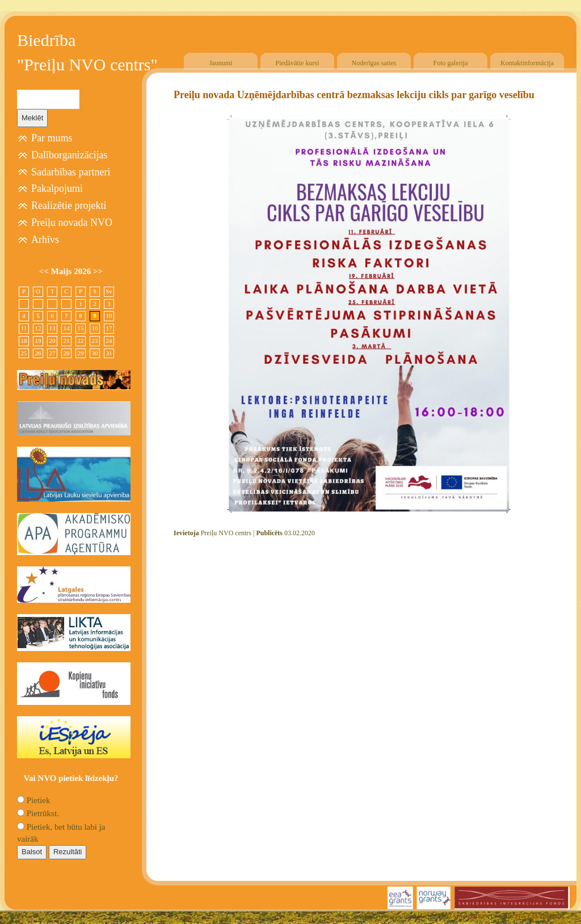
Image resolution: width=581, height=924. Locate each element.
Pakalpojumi (57, 188)
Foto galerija (451, 63)
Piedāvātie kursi (298, 63)
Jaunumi (221, 63)
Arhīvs (45, 240)
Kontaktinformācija (527, 63)
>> (98, 271)
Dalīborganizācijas (70, 155)
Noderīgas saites (374, 63)
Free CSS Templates (540, 916)
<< (45, 271)
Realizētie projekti (69, 205)
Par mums (52, 138)
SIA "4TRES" (471, 916)
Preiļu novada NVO (72, 222)
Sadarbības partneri (71, 172)
